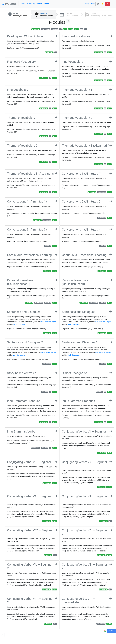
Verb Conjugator (19, 324)
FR (112, 4)
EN (107, 4)
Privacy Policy (89, 4)
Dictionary (31, 4)
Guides (46, 4)
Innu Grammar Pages (48, 322)
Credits (39, 4)
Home (23, 4)
